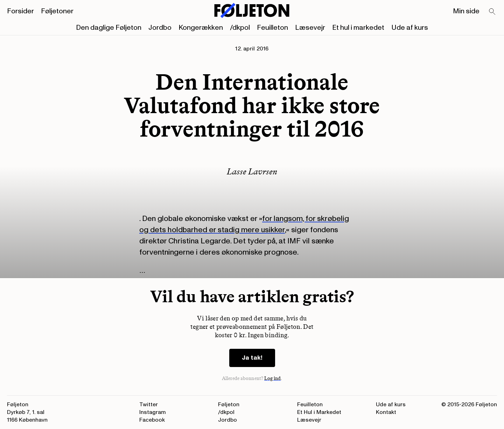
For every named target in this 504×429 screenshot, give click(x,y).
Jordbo (160, 28)
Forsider (20, 11)
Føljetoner (57, 11)
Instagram (153, 412)
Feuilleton (272, 28)
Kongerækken (201, 28)
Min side (466, 11)
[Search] (492, 12)
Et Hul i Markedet (319, 412)
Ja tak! (252, 358)
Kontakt (386, 412)
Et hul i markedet (358, 28)
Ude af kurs (410, 28)
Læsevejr (310, 28)
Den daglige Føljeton (109, 28)
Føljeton (229, 404)
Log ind (273, 378)
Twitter (149, 404)
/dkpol (240, 28)
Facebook (152, 420)
